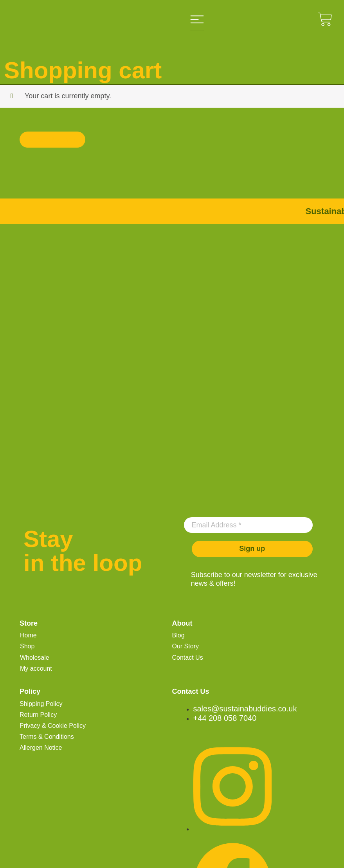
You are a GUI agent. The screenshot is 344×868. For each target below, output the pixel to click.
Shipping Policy (41, 704)
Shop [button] (27, 646)
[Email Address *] (249, 525)
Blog (178, 635)
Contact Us (188, 658)
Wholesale (35, 658)
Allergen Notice (41, 748)
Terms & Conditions (47, 737)
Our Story (186, 646)
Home (28, 635)
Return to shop (52, 139)
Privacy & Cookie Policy (53, 726)
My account (36, 669)
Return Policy (38, 715)
